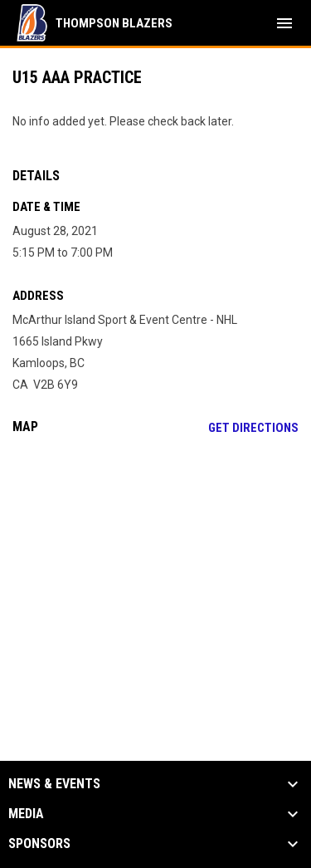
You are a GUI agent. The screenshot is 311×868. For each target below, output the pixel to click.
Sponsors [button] (39, 844)
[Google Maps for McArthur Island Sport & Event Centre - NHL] (155, 575)
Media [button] (26, 814)
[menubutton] (284, 23)
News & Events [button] (54, 784)
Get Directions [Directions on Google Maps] (253, 428)
